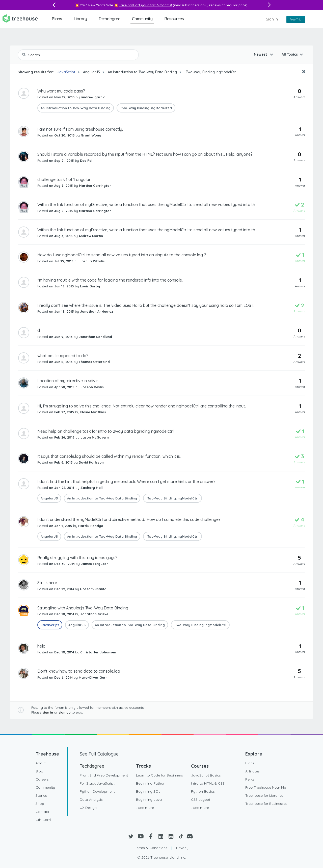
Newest (261, 54)
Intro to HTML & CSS (208, 783)
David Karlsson (91, 462)
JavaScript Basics (206, 775)
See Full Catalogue (99, 754)
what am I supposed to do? (63, 356)
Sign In (272, 19)
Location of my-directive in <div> (67, 381)
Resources (174, 19)
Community (142, 19)
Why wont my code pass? (61, 91)
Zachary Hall (92, 488)
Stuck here (47, 583)
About (41, 763)
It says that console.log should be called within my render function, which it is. (109, 456)
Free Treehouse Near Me (266, 787)
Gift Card (43, 820)
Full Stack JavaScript (97, 783)
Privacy (182, 848)
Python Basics (203, 791)
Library (80, 19)
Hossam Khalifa (93, 589)
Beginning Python (151, 783)
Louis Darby (90, 286)
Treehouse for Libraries (264, 795)
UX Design (88, 808)
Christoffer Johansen (98, 652)
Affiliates (252, 771)
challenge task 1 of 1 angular (64, 179)
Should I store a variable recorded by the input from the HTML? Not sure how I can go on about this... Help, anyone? (145, 154)
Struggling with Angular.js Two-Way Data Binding (83, 608)
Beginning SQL (148, 791)
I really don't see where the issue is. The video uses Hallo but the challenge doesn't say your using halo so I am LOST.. (146, 305)
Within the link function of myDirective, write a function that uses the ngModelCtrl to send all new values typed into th (146, 204)
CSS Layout (201, 800)
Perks (250, 779)
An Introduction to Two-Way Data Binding (142, 72)
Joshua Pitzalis (92, 261)
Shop (40, 804)
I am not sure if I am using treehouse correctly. (80, 129)
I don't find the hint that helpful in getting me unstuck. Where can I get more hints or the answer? (126, 482)
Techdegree (110, 19)
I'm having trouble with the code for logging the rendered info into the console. (110, 280)
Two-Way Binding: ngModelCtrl (211, 72)
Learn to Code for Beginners (159, 775)
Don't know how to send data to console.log (79, 671)
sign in (48, 712)
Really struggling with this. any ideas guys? (77, 558)
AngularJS (91, 72)
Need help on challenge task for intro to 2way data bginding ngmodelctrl (105, 431)
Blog (39, 771)
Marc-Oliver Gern (93, 677)
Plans (57, 19)
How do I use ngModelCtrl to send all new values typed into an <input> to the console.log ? (122, 255)
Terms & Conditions (151, 848)
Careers (42, 779)
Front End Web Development (104, 775)
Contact (42, 812)
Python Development (97, 791)
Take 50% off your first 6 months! (145, 5)
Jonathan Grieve (94, 614)
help (41, 646)
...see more (145, 808)
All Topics (290, 54)
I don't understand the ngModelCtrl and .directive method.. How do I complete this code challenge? (129, 519)
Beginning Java (149, 800)
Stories (41, 795)
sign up (65, 712)
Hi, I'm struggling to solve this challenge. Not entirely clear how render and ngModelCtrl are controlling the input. (142, 406)
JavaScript (66, 72)
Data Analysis (91, 800)
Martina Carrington (95, 186)
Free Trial (296, 19)
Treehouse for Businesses (266, 804)
